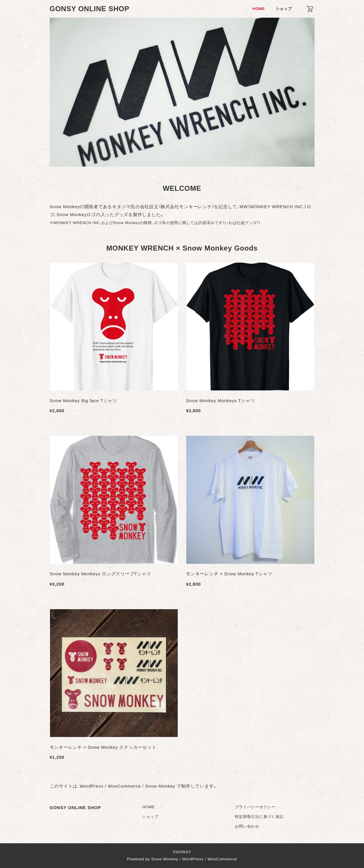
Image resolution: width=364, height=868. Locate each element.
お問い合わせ (247, 826)
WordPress (193, 859)
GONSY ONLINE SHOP (90, 9)
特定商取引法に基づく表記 (259, 817)
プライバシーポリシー (255, 807)
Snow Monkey (165, 859)
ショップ (150, 817)
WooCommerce (222, 859)
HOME (148, 807)
